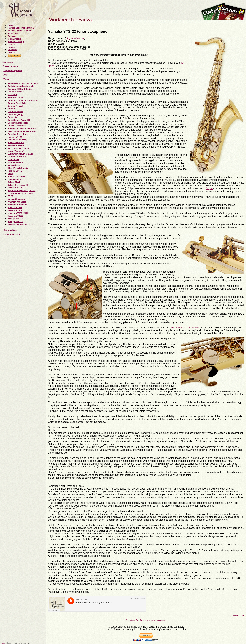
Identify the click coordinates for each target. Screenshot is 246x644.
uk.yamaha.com (75, 38)
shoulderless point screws (185, 328)
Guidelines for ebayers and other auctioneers (146, 620)
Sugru (209, 188)
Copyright (3, 643)
